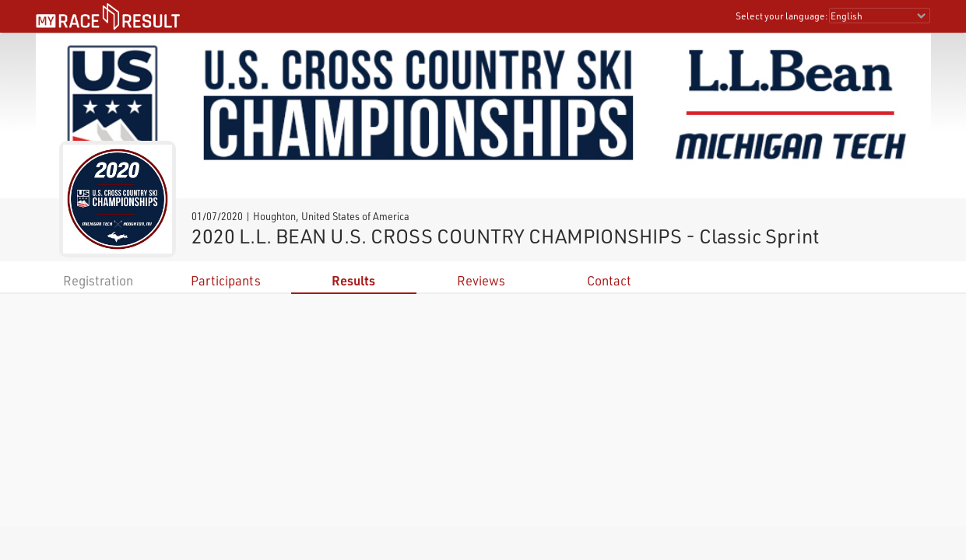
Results (353, 280)
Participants (226, 280)
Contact (609, 280)
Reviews (481, 280)
